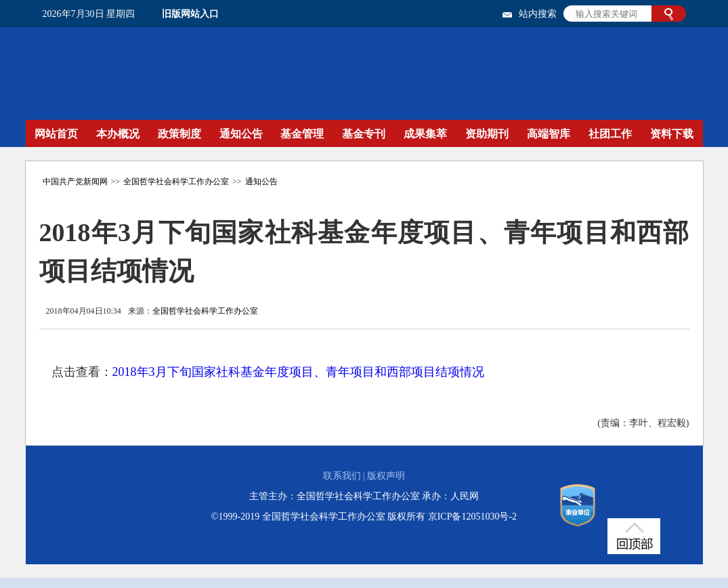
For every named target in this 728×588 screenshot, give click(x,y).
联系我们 (342, 476)
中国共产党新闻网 (75, 182)
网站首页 (56, 134)
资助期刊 (487, 134)
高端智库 (549, 134)
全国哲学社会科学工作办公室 (176, 182)
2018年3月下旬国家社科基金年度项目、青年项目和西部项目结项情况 (298, 372)
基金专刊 (364, 134)
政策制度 (179, 134)
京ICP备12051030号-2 (472, 517)
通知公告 (241, 134)
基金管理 (302, 134)
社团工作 (610, 134)
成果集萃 (425, 134)
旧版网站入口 (190, 14)
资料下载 (672, 134)
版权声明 (386, 476)
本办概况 (118, 134)
